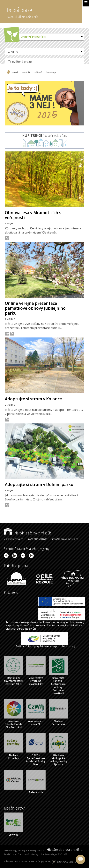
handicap (51, 72)
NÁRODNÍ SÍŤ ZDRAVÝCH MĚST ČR (22, 862)
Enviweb (14, 835)
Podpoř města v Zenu (45, 135)
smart (15, 72)
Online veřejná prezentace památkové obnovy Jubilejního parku (35, 308)
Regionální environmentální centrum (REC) (13, 681)
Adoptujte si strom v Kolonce (33, 399)
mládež (38, 72)
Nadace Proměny (14, 757)
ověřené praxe (20, 62)
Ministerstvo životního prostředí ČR (36, 681)
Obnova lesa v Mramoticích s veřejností (33, 215)
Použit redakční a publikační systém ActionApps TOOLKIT (35, 854)
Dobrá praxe (44, 12)
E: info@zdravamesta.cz (64, 539)
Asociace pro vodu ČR (36, 723)
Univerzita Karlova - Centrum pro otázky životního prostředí (58, 686)
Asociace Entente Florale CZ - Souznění (14, 724)
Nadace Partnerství (58, 723)
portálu (32, 622)
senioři (26, 72)
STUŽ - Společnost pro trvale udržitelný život (36, 760)
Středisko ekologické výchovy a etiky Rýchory (58, 760)
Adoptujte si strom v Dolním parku (39, 484)
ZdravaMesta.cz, (14, 539)
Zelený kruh (36, 792)
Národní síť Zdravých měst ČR (27, 533)
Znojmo (13, 51)
